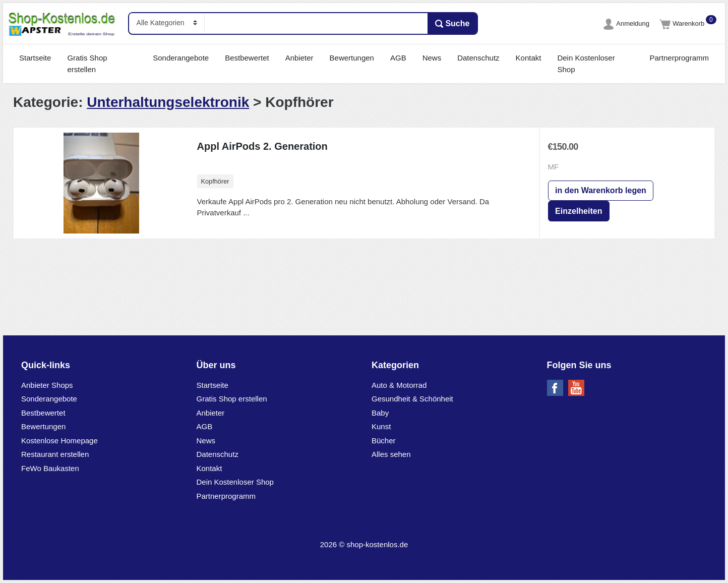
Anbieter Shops (47, 385)
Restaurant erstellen (55, 454)
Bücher (384, 441)
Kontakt (529, 58)
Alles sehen (391, 454)
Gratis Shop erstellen (87, 64)
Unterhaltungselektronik (168, 102)
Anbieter (299, 58)
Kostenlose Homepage (59, 441)
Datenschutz (478, 58)
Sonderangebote (181, 58)
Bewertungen (352, 58)
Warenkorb (683, 23)
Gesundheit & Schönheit (412, 399)
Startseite (35, 58)
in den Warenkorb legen (601, 190)
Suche (452, 24)
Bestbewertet (247, 58)
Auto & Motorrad (399, 385)
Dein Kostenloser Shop (586, 64)
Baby (380, 413)
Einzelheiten (579, 211)
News (432, 58)
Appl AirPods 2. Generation (262, 146)
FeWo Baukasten (50, 468)
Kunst (381, 426)
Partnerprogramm (679, 58)
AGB (398, 58)
